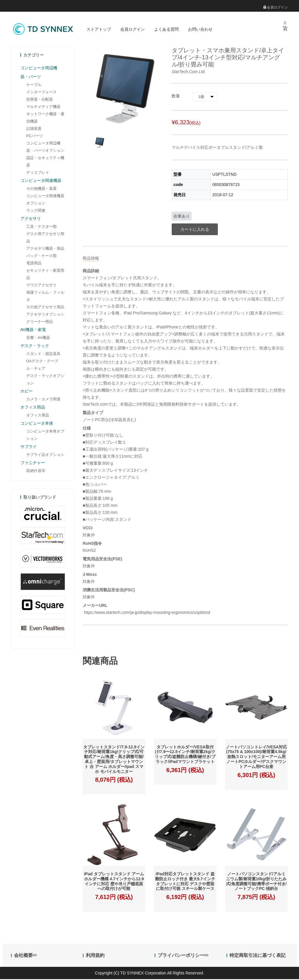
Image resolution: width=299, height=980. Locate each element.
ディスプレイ (38, 173)
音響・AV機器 (38, 338)
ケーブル (34, 85)
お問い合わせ (200, 29)
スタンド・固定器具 (43, 354)
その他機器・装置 (41, 189)
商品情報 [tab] (91, 259)
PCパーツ (35, 136)
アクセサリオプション (45, 315)
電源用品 (34, 264)
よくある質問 (166, 29)
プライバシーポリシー (183, 956)
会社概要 (25, 956)
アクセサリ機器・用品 (45, 249)
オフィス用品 (38, 416)
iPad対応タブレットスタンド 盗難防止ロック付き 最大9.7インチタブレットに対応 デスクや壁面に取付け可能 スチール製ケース (185, 882)
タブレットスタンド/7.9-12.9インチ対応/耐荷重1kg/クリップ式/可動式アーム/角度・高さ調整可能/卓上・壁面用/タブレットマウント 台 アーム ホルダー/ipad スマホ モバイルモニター (114, 760)
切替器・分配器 (40, 100)
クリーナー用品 (40, 322)
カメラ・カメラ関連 (43, 400)
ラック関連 (36, 211)
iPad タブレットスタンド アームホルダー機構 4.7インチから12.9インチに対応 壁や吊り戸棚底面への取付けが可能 (114, 882)
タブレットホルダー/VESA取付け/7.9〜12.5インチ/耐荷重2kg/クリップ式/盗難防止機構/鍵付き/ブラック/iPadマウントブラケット (185, 755)
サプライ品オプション (45, 455)
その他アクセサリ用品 (45, 308)
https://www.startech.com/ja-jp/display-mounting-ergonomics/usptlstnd (146, 613)
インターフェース (41, 93)
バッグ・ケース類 (41, 256)
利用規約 (95, 956)
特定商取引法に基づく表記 (258, 956)
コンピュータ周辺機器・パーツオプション (45, 147)
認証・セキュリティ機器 (45, 162)
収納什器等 (36, 471)
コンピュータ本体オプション (45, 435)
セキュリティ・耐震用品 (45, 275)
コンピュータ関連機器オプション (45, 200)
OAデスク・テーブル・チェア (42, 365)
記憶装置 (34, 129)
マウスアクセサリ (41, 286)
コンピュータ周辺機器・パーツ (39, 73)
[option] (99, 143)
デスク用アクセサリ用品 (45, 238)
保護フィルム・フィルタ (45, 297)
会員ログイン (276, 7)
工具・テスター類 (41, 227)
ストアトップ (99, 29)
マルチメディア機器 (43, 107)
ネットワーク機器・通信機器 (45, 118)
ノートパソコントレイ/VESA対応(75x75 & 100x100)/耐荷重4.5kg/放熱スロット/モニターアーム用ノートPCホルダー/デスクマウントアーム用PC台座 (256, 757)
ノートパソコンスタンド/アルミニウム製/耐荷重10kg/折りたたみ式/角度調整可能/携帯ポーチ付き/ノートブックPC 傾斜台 (256, 882)
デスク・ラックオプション (45, 380)
